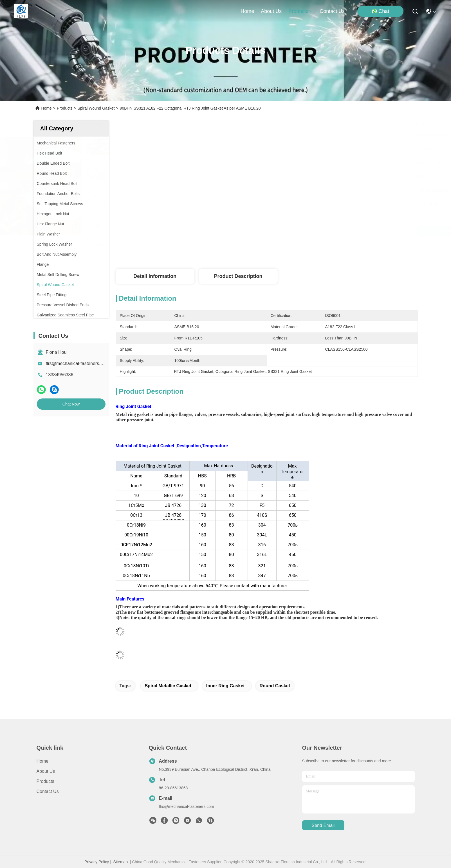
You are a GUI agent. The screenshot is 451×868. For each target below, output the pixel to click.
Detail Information (155, 276)
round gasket (275, 686)
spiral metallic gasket (168, 686)
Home (247, 11)
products (301, 11)
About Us (46, 771)
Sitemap (121, 862)
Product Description (238, 276)
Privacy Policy (97, 862)
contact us (332, 11)
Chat (380, 11)
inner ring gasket (225, 686)
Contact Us (48, 791)
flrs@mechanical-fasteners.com (77, 363)
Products (65, 108)
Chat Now (71, 404)
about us (271, 11)
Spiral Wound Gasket (96, 108)
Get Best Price (322, 231)
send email (323, 825)
